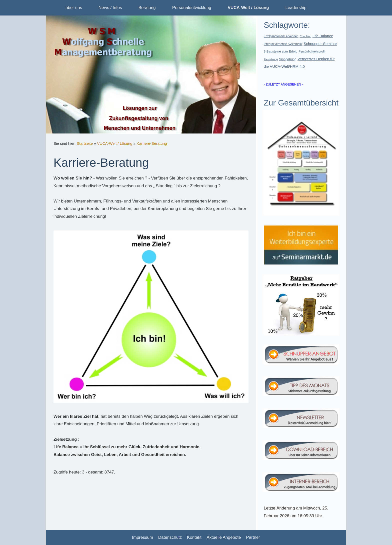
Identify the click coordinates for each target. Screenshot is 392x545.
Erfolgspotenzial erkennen (281, 36)
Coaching (305, 36)
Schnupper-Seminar (320, 44)
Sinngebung (288, 59)
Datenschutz (170, 537)
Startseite (85, 143)
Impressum (142, 537)
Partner (253, 537)
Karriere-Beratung (152, 143)
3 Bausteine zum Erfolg (280, 51)
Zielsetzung (271, 59)
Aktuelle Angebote (224, 537)
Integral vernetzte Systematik (283, 44)
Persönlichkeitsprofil (312, 51)
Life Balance (323, 36)
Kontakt (194, 537)
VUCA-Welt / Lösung (115, 143)
